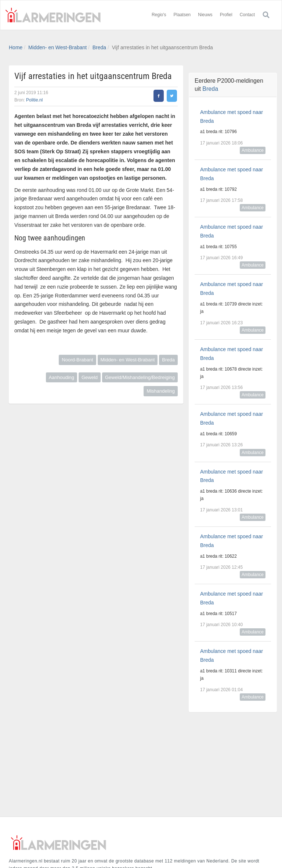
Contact (247, 15)
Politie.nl (34, 100)
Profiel (226, 15)
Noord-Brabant (77, 360)
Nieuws (205, 15)
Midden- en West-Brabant (57, 47)
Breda (99, 47)
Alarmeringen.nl (53, 15)
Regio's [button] (159, 15)
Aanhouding (62, 377)
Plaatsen (182, 15)
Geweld (90, 377)
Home (16, 47)
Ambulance (253, 150)
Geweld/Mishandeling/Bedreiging (140, 377)
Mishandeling (161, 391)
